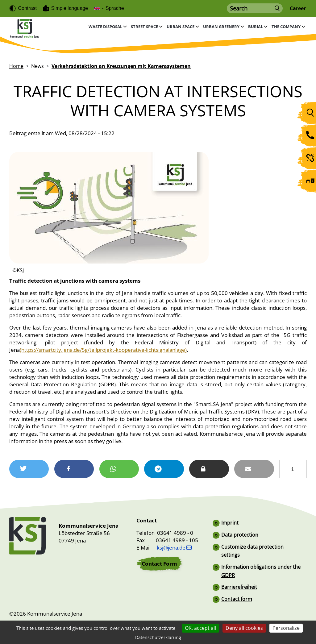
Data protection (240, 534)
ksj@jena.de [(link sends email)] (174, 548)
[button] (29, 469)
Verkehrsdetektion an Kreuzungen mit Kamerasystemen (121, 66)
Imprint (230, 523)
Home (16, 66)
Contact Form (159, 564)
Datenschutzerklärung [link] (158, 637)
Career (298, 8)
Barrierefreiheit (239, 586)
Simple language (70, 8)
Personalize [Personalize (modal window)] (286, 628)
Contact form (237, 597)
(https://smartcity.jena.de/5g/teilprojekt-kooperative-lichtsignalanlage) (103, 350)
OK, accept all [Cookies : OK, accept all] (200, 628)
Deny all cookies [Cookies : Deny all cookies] (244, 628)
